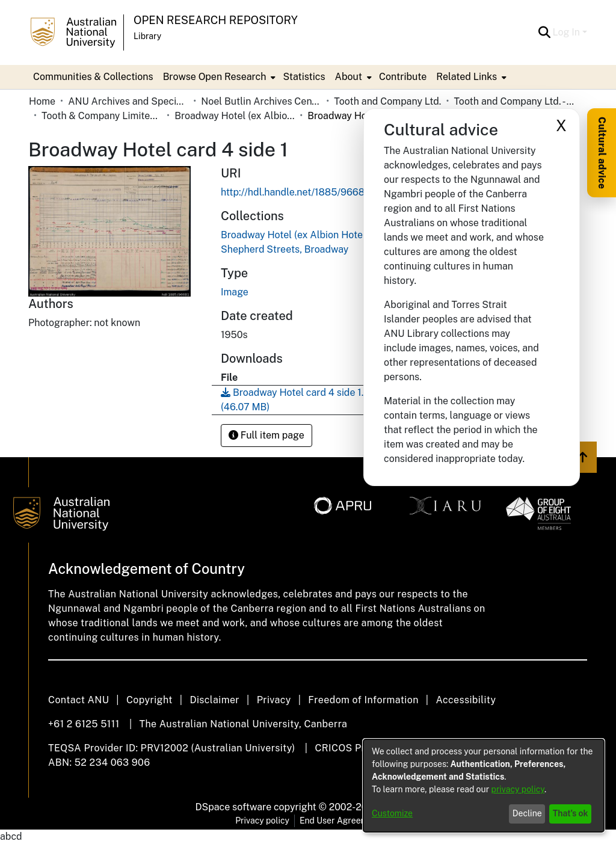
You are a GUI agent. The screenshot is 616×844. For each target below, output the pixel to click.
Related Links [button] (467, 77)
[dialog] (484, 786)
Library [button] (147, 36)
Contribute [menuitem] (403, 77)
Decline (527, 813)
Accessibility (466, 700)
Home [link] (42, 101)
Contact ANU (79, 700)
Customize (392, 813)
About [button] (349, 77)
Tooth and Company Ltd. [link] (387, 101)
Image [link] (235, 292)
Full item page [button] (266, 435)
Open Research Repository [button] (216, 20)
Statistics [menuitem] (304, 77)
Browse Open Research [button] (215, 77)
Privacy (274, 700)
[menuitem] (218, 77)
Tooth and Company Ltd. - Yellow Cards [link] (514, 101)
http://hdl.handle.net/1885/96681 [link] (295, 192)
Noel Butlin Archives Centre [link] (261, 101)
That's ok (571, 813)
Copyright (149, 700)
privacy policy (518, 789)
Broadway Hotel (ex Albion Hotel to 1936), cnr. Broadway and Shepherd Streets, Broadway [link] (235, 116)
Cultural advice (602, 153)
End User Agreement (340, 821)
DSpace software (234, 807)
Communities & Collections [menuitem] (93, 77)
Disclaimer (214, 700)
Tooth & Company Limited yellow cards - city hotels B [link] (102, 116)
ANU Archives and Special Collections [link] (128, 101)
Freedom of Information (363, 700)
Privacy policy (262, 821)
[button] (545, 32)
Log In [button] (568, 32)
